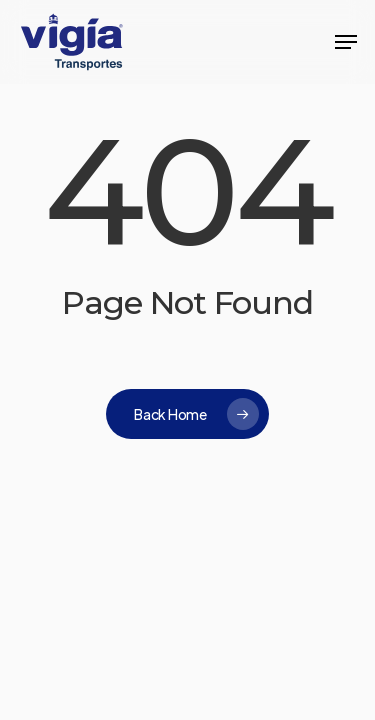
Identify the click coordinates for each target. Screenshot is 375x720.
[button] (346, 42)
